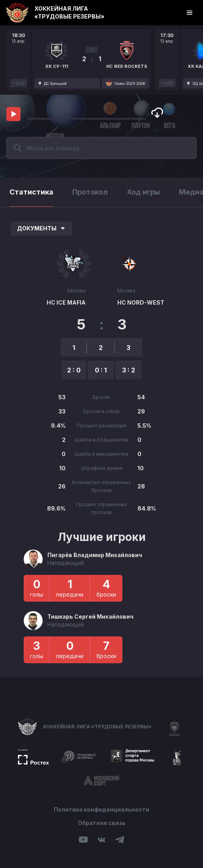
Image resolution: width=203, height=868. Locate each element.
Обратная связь (102, 823)
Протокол (90, 192)
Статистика (31, 192)
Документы (41, 228)
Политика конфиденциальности (101, 809)
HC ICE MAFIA (66, 302)
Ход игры (143, 192)
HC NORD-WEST (141, 302)
